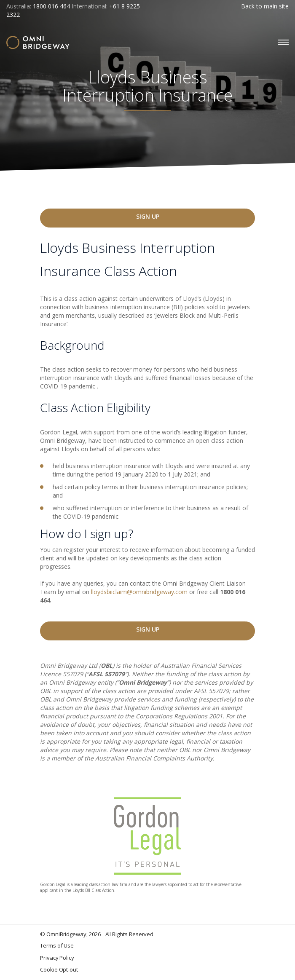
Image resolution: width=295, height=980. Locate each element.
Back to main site (265, 6)
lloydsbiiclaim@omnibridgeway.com (139, 592)
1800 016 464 (51, 6)
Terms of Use (57, 945)
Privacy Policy (57, 958)
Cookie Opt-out (59, 969)
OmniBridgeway (66, 934)
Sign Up (148, 216)
